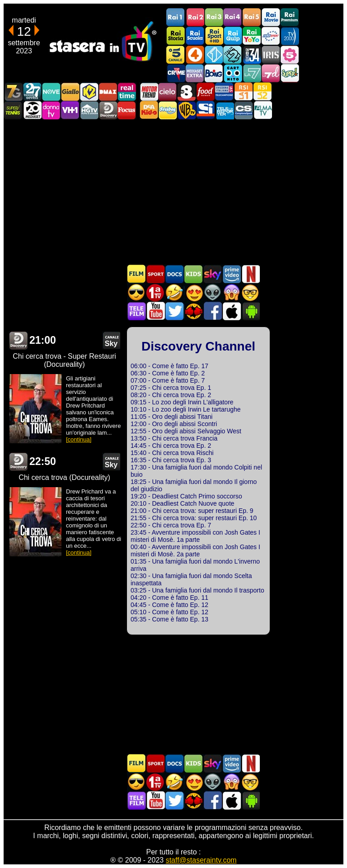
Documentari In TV (174, 274)
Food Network (206, 92)
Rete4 (195, 55)
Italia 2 (233, 55)
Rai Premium (290, 17)
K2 (89, 92)
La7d (271, 73)
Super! (290, 73)
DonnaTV (51, 110)
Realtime (127, 92)
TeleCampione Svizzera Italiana (225, 92)
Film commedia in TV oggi (174, 292)
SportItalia (206, 110)
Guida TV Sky (212, 274)
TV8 (187, 92)
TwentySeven (32, 92)
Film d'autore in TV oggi (250, 292)
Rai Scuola (195, 36)
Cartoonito (233, 73)
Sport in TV (155, 274)
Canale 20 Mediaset (32, 110)
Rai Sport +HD (214, 36)
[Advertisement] (173, 192)
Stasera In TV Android (250, 311)
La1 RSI (244, 92)
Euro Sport (271, 36)
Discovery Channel (108, 110)
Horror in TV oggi (231, 292)
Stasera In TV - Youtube (155, 311)
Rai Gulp (233, 36)
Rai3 (214, 17)
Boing (214, 73)
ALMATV (263, 110)
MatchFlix (193, 311)
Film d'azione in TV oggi (136, 292)
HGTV (89, 110)
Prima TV (155, 292)
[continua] (79, 439)
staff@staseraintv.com (201, 860)
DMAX (108, 92)
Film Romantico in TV (193, 292)
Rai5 (252, 17)
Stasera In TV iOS (231, 311)
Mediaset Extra (195, 73)
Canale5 (176, 55)
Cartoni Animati (193, 274)
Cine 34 (252, 55)
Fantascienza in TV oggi (212, 292)
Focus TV (127, 110)
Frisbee (168, 110)
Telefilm (136, 311)
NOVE (51, 92)
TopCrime (176, 73)
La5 (290, 55)
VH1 (70, 110)
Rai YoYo (252, 36)
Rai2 (195, 17)
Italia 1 (214, 55)
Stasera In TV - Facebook (212, 311)
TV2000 (290, 36)
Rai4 (233, 17)
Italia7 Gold (13, 92)
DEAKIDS (149, 110)
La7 (252, 73)
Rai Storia (176, 36)
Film (136, 274)
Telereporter (225, 110)
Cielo (168, 92)
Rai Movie (271, 17)
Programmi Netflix (250, 274)
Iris (271, 55)
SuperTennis (13, 110)
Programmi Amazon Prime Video (231, 274)
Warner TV (187, 110)
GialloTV (70, 92)
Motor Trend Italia (149, 92)
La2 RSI (263, 92)
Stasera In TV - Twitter (174, 311)
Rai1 (176, 17)
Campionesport (244, 110)
